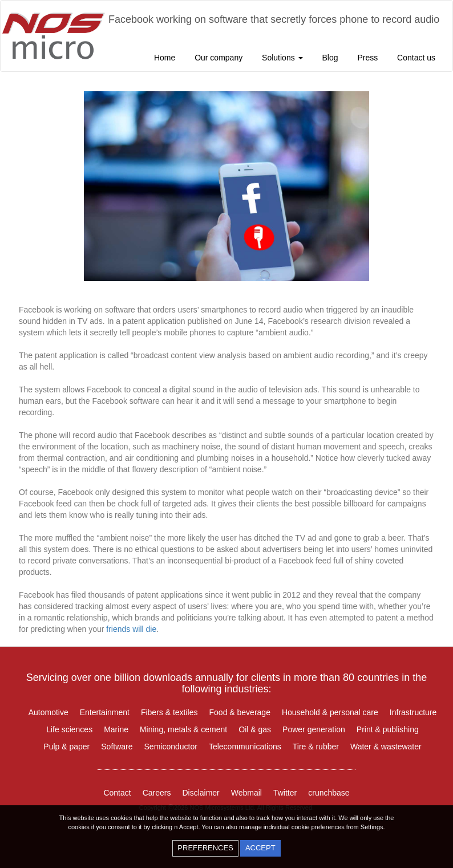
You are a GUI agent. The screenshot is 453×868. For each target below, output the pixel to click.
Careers (157, 793)
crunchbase (329, 793)
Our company (219, 58)
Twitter (285, 793)
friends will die (131, 629)
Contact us (416, 58)
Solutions (282, 58)
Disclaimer (201, 793)
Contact (117, 793)
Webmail (246, 793)
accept (260, 848)
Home (165, 58)
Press (367, 58)
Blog (330, 58)
